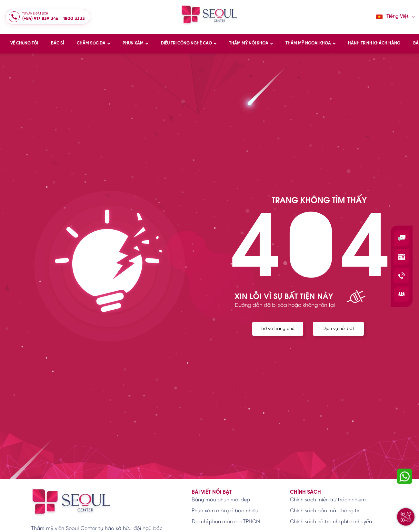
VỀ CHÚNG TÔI (24, 43)
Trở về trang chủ (276, 330)
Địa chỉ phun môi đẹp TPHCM (226, 522)
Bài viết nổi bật (212, 492)
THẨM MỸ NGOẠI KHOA (308, 43)
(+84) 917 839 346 (40, 19)
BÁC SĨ (57, 43)
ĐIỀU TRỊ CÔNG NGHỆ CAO (186, 43)
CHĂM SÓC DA (91, 43)
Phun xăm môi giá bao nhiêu (225, 511)
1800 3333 (74, 19)
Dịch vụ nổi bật (338, 330)
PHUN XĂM (133, 43)
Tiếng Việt (392, 17)
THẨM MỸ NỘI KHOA (249, 43)
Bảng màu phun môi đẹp (221, 500)
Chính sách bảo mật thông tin (325, 511)
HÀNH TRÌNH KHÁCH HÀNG (374, 43)
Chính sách (305, 492)
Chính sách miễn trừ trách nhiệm (328, 500)
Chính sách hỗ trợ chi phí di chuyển (331, 522)
